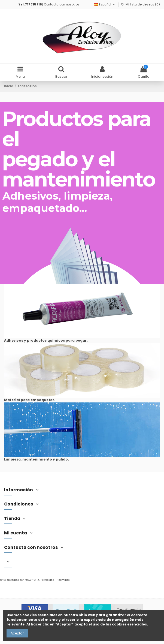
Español (105, 4)
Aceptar (17, 633)
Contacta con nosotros (62, 4)
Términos (63, 580)
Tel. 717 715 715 (30, 4)
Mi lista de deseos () (140, 4)
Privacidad (47, 580)
